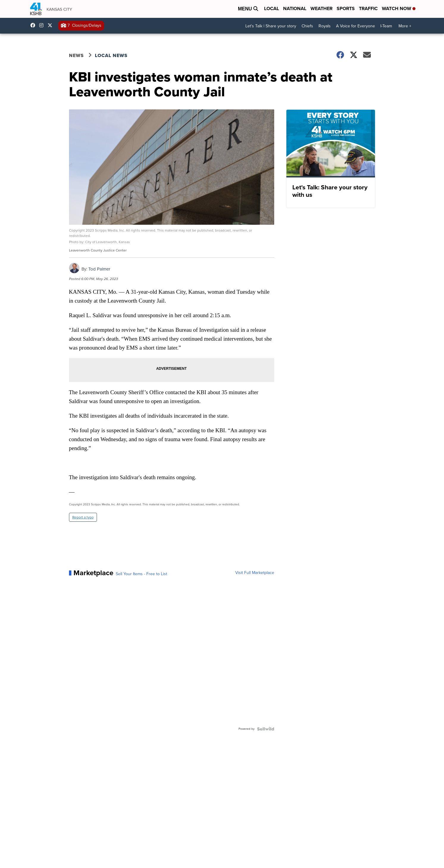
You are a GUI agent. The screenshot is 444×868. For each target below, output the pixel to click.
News (76, 55)
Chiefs (307, 26)
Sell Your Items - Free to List (141, 574)
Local (272, 8)
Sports (346, 8)
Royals (325, 26)
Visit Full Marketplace (255, 573)
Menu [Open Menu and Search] (248, 9)
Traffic (368, 8)
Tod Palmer (99, 269)
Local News (111, 55)
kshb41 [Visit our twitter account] (51, 25)
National (295, 8)
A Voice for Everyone (356, 26)
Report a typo (83, 517)
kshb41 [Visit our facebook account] (34, 25)
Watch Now (399, 8)
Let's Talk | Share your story (271, 26)
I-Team (386, 26)
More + (405, 26)
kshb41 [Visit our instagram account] (43, 25)
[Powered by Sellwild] (266, 729)
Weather (321, 8)
